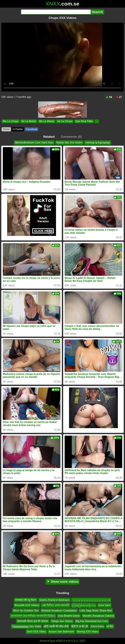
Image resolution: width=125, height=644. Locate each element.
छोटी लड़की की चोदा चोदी (56, 626)
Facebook (32, 129)
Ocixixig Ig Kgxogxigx (98, 143)
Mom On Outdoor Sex (26, 611)
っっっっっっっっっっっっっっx (91, 600)
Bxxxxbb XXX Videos (27, 605)
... (97, 121)
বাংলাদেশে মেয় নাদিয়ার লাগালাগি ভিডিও (33, 616)
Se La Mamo (29, 121)
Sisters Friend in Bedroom (54, 600)
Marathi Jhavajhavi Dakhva (98, 616)
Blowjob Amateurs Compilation (59, 611)
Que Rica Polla (84, 121)
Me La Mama (47, 121)
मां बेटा (110, 626)
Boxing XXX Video (88, 632)
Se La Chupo (65, 121)
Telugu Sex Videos (62, 621)
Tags (52, 641)
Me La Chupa (11, 121)
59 (109, 97)
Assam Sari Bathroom (61, 632)
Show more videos (63, 582)
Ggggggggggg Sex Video (27, 626)
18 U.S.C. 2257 (76, 641)
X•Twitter (18, 129)
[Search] (56, 12)
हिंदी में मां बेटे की (80, 626)
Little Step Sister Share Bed (96, 611)
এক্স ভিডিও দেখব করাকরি (56, 605)
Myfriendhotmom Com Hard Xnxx (34, 143)
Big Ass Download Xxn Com (92, 621)
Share (6, 129)
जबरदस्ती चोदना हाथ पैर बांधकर (33, 621)
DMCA (61, 641)
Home (43, 641)
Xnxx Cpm (104, 605)
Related (49, 137)
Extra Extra (97, 626)
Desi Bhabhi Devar (69, 616)
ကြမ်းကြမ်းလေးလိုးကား (84, 605)
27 (119, 97)
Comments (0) (71, 137)
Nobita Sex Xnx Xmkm (69, 143)
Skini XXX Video (36, 632)
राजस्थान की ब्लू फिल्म (26, 600)
